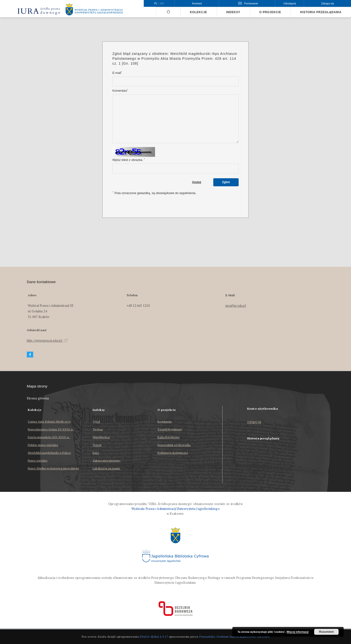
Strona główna (38, 398)
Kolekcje (199, 12)
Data (96, 453)
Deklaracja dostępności (173, 453)
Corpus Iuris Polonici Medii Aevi (49, 421)
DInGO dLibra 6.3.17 (154, 637)
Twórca (98, 429)
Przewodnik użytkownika (174, 445)
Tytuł (96, 421)
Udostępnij (289, 3)
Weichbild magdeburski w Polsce (49, 453)
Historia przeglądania (321, 12)
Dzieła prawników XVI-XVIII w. (49, 437)
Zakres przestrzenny (107, 461)
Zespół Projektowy (170, 429)
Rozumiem (327, 632)
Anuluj (197, 182)
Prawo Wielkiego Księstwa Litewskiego (53, 468)
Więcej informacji (298, 632)
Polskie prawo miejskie (43, 445)
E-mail (117, 73)
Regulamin (165, 421)
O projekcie (270, 12)
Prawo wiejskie (38, 461)
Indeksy (233, 12)
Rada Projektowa (168, 437)
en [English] (162, 3)
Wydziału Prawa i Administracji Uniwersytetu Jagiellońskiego (175, 509)
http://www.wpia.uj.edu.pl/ (47, 341)
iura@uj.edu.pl (236, 306)
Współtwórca (101, 437)
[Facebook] (30, 355)
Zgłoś (226, 182)
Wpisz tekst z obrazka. (129, 160)
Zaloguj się (254, 422)
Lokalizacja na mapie (106, 468)
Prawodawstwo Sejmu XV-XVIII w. (51, 429)
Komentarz (120, 91)
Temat (97, 445)
